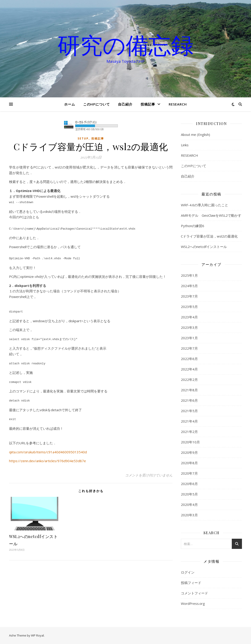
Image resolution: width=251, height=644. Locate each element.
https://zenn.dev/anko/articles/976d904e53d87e (47, 457)
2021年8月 (189, 390)
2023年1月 (189, 338)
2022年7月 (189, 348)
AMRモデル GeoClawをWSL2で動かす (211, 215)
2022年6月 (189, 359)
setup (83, 138)
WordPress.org (193, 603)
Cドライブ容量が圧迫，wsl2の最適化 (209, 236)
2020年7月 (189, 473)
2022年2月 (189, 380)
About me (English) (195, 135)
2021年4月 (189, 421)
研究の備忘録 (125, 45)
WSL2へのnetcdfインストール (204, 247)
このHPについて (97, 104)
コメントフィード (194, 593)
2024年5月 (189, 286)
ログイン (188, 572)
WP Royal (37, 635)
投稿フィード (191, 583)
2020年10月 (190, 442)
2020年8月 (189, 463)
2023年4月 (189, 317)
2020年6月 (189, 484)
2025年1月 (189, 275)
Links (185, 145)
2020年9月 (189, 452)
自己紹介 (125, 104)
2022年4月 (189, 369)
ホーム (70, 104)
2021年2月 (189, 432)
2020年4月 (189, 505)
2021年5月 (189, 411)
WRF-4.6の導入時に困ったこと (205, 205)
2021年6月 (189, 400)
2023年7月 (189, 296)
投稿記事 (148, 104)
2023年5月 (189, 307)
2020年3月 (189, 515)
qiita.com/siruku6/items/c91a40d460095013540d (48, 448)
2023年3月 (189, 327)
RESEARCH (178, 104)
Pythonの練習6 (193, 226)
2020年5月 (189, 494)
